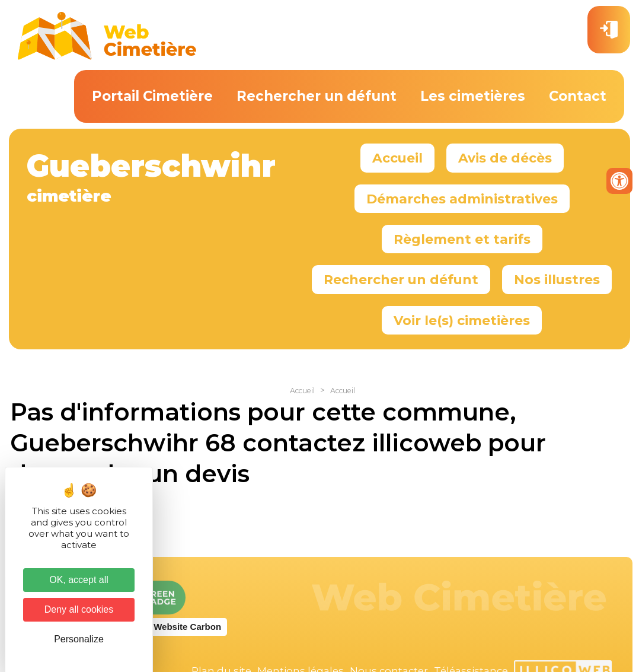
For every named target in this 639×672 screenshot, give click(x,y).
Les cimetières (473, 96)
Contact (578, 96)
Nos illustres (557, 279)
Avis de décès (505, 158)
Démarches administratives (462, 199)
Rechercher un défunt (317, 96)
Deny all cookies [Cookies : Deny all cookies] (79, 609)
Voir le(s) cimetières (462, 320)
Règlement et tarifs (462, 239)
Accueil (397, 158)
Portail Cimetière (152, 96)
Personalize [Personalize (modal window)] (79, 639)
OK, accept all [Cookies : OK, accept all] (79, 580)
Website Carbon (187, 627)
